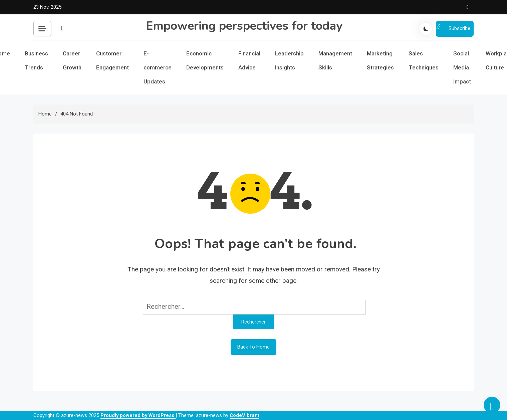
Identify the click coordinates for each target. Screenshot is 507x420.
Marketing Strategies (380, 60)
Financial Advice (249, 60)
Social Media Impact (462, 67)
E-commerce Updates (158, 67)
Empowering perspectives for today (244, 26)
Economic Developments (205, 60)
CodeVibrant (244, 415)
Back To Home (253, 347)
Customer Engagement (112, 60)
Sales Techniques (424, 60)
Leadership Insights (289, 60)
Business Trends (36, 60)
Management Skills (335, 60)
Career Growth (72, 60)
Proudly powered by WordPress (138, 415)
